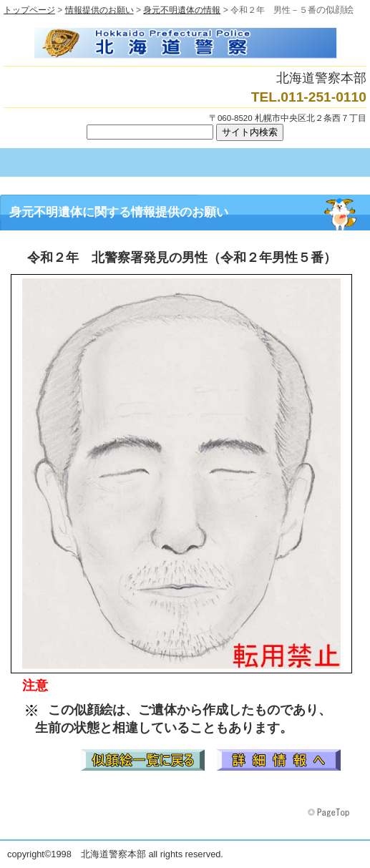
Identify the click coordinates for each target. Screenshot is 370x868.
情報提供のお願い (99, 10)
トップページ (29, 10)
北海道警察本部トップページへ (185, 43)
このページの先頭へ (330, 813)
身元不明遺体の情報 (182, 10)
